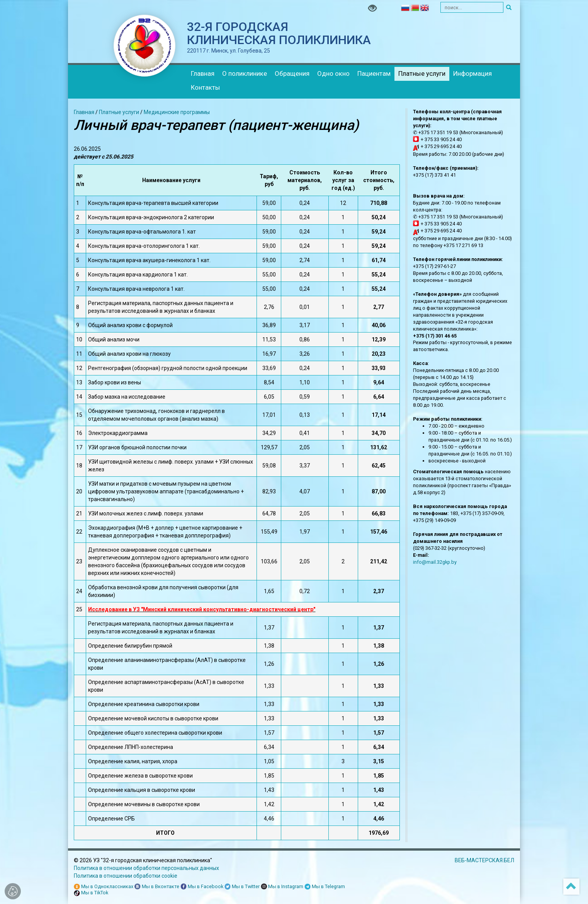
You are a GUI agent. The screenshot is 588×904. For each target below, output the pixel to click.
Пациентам (374, 73)
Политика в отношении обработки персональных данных (146, 868)
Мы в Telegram (325, 887)
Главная (203, 73)
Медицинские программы (177, 112)
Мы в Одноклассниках (104, 887)
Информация (472, 73)
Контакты (206, 87)
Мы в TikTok (91, 893)
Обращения (292, 73)
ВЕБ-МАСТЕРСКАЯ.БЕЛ (484, 860)
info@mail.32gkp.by (435, 562)
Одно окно (333, 73)
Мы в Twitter (242, 887)
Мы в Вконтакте (157, 887)
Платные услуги (422, 73)
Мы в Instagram (282, 887)
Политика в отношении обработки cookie (126, 876)
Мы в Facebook (202, 887)
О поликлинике (245, 73)
